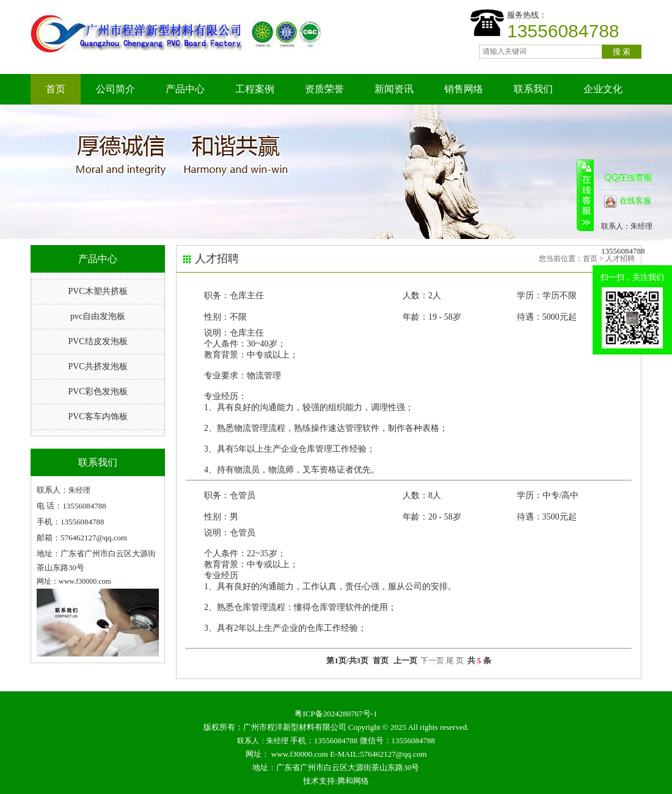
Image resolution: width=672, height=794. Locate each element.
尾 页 (455, 660)
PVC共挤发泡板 (97, 366)
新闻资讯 (394, 89)
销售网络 (464, 89)
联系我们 (533, 89)
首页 (56, 89)
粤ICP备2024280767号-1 (336, 714)
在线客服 (628, 202)
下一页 (432, 660)
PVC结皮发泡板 (97, 341)
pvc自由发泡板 (98, 316)
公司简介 (115, 89)
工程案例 (255, 89)
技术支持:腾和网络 (336, 781)
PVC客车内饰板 (97, 417)
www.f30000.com (300, 754)
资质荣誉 (324, 89)
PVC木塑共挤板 (97, 291)
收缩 (585, 195)
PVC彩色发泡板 (97, 391)
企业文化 (603, 89)
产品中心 (185, 89)
